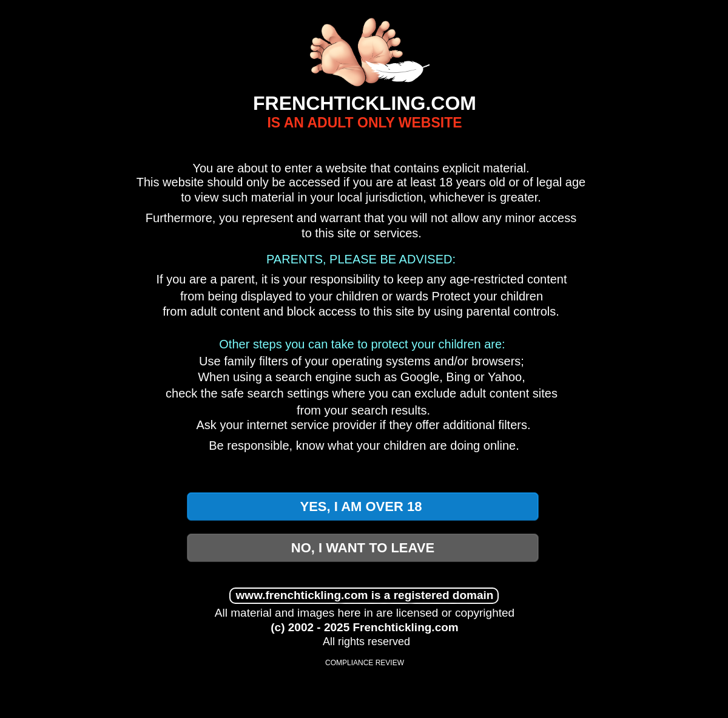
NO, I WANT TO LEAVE (363, 548)
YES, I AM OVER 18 (362, 506)
